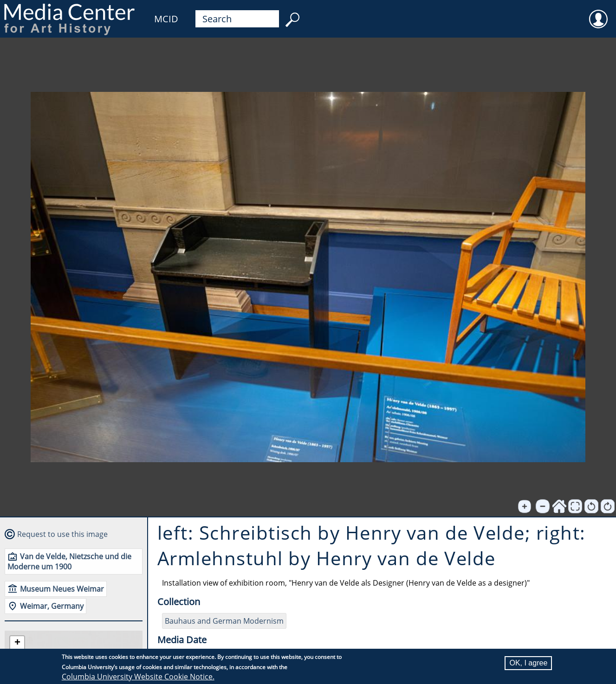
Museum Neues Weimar (62, 589)
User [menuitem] (598, 13)
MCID (166, 19)
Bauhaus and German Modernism (224, 621)
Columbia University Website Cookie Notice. (138, 677)
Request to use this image (62, 534)
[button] (17, 643)
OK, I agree (528, 663)
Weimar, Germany (52, 606)
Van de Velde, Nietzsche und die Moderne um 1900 (69, 561)
